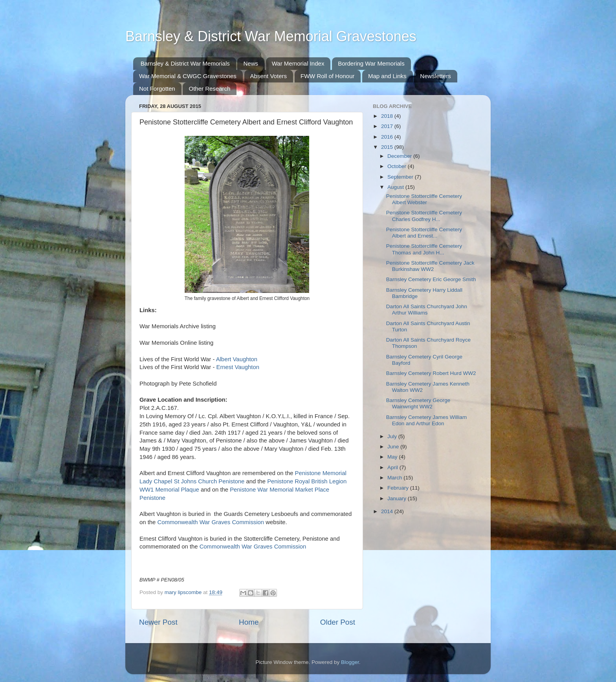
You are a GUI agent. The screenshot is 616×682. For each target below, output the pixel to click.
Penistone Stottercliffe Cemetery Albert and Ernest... (424, 233)
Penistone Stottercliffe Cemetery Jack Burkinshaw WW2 (430, 266)
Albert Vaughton (237, 359)
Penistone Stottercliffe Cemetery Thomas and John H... (424, 249)
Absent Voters (269, 76)
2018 (388, 116)
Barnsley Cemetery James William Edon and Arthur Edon (427, 420)
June (394, 447)
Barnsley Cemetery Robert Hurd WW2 (431, 373)
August (396, 187)
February (399, 488)
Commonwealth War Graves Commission (211, 522)
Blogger (350, 662)
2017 (388, 126)
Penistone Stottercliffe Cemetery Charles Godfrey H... (424, 216)
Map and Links (387, 76)
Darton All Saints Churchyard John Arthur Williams (427, 310)
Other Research (209, 89)
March (395, 478)
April (393, 467)
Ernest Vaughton (237, 367)
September (401, 177)
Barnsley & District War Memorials (185, 63)
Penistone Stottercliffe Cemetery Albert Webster (424, 199)
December (400, 156)
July (393, 436)
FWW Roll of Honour (328, 76)
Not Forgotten (157, 89)
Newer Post (158, 622)
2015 (388, 147)
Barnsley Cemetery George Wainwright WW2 (418, 403)
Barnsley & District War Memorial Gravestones (271, 36)
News (251, 63)
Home (249, 622)
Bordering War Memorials (371, 63)
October (398, 166)
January (398, 498)
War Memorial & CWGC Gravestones (188, 76)
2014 (388, 511)
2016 (388, 137)
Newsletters (435, 76)
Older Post (338, 622)
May (393, 457)
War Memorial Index (298, 63)
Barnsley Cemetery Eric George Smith (431, 279)
